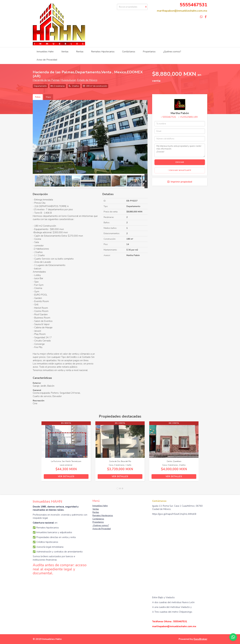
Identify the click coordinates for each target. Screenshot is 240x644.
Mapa (48, 97)
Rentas (80, 52)
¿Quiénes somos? (172, 52)
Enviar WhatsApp (180, 170)
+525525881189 (189, 117)
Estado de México (87, 80)
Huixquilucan (68, 80)
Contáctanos (129, 52)
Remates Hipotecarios (103, 52)
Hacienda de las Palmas (46, 80)
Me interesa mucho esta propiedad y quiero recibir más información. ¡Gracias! (180, 150)
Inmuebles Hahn (45, 52)
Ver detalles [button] (66, 476)
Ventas (65, 52)
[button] (37, 453)
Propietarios (149, 52)
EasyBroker (200, 639)
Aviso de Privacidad (47, 60)
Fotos (38, 97)
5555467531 (169, 117)
